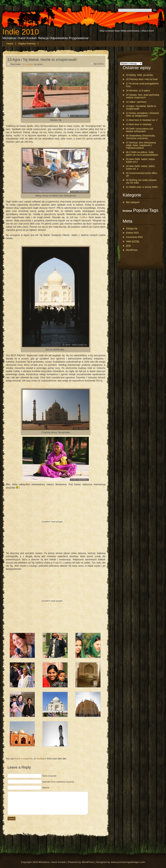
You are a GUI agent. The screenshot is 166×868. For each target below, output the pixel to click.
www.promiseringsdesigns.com (128, 862)
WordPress (132, 250)
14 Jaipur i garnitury (136, 102)
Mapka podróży (27, 44)
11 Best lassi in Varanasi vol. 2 (142, 120)
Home (10, 44)
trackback (41, 759)
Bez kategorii (28, 64)
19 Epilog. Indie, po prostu (140, 75)
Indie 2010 (21, 32)
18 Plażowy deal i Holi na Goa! (142, 79)
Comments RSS (134, 237)
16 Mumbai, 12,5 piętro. (138, 91)
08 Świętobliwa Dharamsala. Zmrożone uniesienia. (141, 137)
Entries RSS (132, 233)
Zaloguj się (132, 228)
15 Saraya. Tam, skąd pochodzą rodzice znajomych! (143, 96)
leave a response (24, 759)
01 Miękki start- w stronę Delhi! (142, 187)
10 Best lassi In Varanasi (139, 124)
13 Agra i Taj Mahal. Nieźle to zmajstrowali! (42, 60)
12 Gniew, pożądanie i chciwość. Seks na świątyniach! (143, 114)
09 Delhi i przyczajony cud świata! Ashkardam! (140, 130)
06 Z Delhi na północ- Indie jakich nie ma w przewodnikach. (142, 154)
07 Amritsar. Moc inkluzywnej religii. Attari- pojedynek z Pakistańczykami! (141, 145)
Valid (133, 241)
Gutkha (83, 217)
